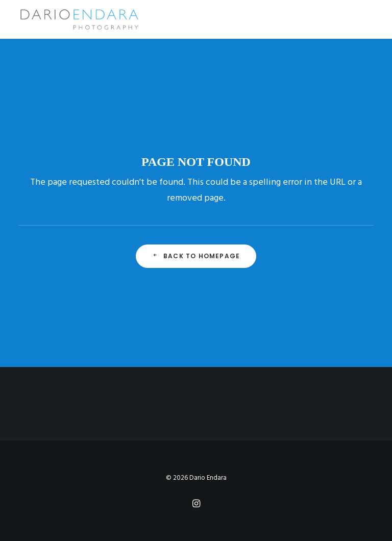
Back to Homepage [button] (196, 256)
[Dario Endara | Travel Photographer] (79, 19)
